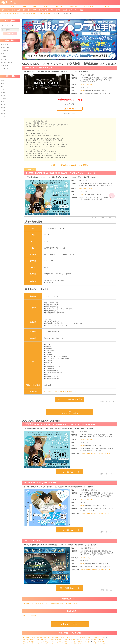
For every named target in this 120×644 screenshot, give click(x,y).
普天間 (3, 104)
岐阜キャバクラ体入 (84, 640)
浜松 (76, 10)
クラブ (3, 54)
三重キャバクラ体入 (71, 640)
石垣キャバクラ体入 (44, 14)
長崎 (13, 10)
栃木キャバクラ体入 (72, 637)
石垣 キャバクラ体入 (86, 85)
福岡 (3, 10)
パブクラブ (5, 66)
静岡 (71, 10)
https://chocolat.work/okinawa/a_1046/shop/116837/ (95, 514)
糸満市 (3, 110)
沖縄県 (82, 91)
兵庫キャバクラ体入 (57, 642)
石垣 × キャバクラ (70, 109)
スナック (4, 57)
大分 (19, 10)
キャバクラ (5, 45)
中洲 (8, 10)
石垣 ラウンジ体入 (85, 558)
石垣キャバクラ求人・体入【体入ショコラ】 (36, 603)
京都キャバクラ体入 (84, 642)
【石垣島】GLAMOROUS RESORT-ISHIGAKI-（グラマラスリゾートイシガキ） (61, 173)
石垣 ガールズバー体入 (87, 500)
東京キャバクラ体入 (29, 637)
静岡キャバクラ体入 (57, 640)
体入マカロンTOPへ (70, 624)
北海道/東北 (88, 7)
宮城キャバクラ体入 (43, 642)
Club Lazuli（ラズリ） (34, 541)
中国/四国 (73, 7)
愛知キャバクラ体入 (43, 640)
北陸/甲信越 (105, 7)
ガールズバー (5, 48)
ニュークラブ (5, 51)
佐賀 (24, 10)
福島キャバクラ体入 (71, 642)
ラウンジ (4, 60)
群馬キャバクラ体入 (29, 640)
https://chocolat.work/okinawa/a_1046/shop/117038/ (60, 392)
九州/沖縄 (58, 7)
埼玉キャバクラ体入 (86, 637)
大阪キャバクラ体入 (29, 642)
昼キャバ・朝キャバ (7, 63)
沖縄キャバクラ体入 (30, 14)
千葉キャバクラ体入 (58, 637)
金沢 (81, 10)
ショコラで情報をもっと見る (70, 399)
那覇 (3, 83)
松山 (3, 86)
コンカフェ (5, 69)
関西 (35, 7)
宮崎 (35, 10)
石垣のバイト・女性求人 (30, 616)
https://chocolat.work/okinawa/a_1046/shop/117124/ (95, 453)
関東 (12, 7)
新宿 (52, 10)
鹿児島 (41, 10)
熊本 (29, 10)
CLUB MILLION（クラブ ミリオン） (40, 68)
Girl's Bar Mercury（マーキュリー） (40, 483)
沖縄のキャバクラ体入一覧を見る (70, 412)
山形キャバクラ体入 (98, 642)
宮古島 (3, 92)
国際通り (4, 98)
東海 (46, 7)
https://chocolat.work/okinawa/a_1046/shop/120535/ (95, 570)
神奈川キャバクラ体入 (44, 637)
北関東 (24, 7)
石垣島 (3, 95)
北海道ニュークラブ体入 (100, 640)
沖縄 (47, 10)
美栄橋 (3, 113)
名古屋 (65, 10)
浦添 (3, 101)
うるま (3, 116)
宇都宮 (58, 10)
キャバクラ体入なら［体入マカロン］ (11, 14)
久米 (3, 89)
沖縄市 (3, 107)
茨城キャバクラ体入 (100, 637)
